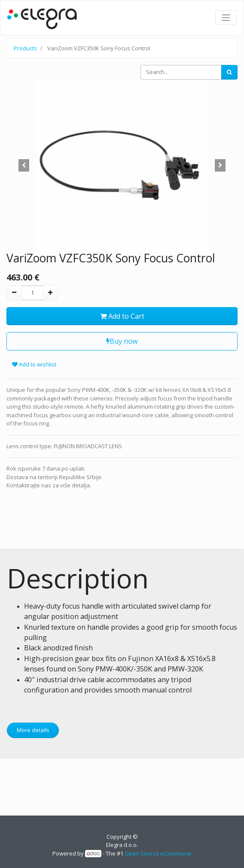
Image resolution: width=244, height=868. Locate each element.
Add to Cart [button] (122, 316)
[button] (24, 166)
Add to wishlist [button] (34, 364)
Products (25, 48)
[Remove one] (14, 293)
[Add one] (50, 293)
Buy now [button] (122, 341)
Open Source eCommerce (158, 853)
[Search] (229, 72)
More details (33, 730)
